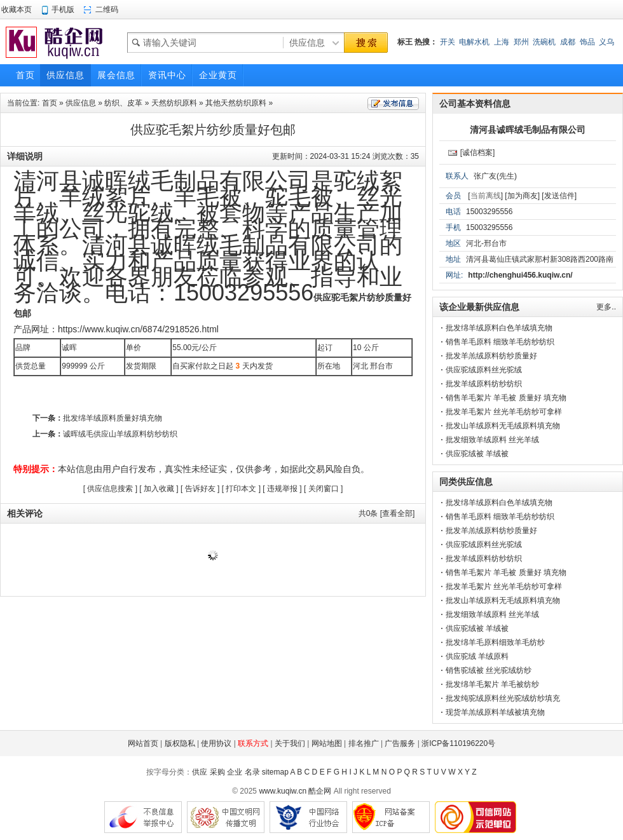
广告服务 (400, 743)
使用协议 (216, 743)
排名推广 (364, 743)
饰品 (587, 42)
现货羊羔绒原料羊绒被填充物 (495, 712)
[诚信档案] (478, 152)
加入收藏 (159, 489)
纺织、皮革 (123, 103)
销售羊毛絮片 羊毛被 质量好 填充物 (506, 398)
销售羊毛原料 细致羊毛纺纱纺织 (500, 342)
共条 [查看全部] (387, 513)
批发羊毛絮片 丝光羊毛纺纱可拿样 (504, 412)
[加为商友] (522, 196)
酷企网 (320, 791)
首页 (50, 103)
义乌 (606, 42)
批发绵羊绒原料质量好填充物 (113, 418)
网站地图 (327, 743)
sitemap (275, 772)
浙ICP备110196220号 (458, 743)
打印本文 (241, 489)
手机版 (63, 10)
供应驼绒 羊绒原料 (477, 656)
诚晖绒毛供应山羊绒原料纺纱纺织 (120, 434)
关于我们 (290, 743)
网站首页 (143, 743)
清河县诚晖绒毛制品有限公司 (528, 130)
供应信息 (81, 103)
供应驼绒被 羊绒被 (477, 454)
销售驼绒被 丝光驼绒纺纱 (489, 670)
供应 (200, 772)
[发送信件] (559, 196)
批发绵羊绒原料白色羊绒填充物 (499, 328)
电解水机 (474, 42)
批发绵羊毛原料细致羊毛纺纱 (495, 642)
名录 (252, 772)
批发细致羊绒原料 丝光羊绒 (492, 440)
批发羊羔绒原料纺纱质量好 (491, 356)
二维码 (107, 10)
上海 (502, 42)
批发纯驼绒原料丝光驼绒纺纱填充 (503, 698)
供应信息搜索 (110, 489)
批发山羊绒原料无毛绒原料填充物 (503, 426)
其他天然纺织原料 (236, 103)
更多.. (606, 307)
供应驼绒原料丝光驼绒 (484, 370)
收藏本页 (17, 10)
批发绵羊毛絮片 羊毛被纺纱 (492, 684)
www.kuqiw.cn (283, 791)
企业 (235, 772)
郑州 (521, 42)
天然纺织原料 (174, 103)
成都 (568, 42)
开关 (448, 42)
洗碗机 (544, 42)
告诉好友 (200, 489)
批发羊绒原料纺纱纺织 (484, 384)
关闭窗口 (324, 489)
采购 (217, 772)
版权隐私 (180, 743)
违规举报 (282, 489)
